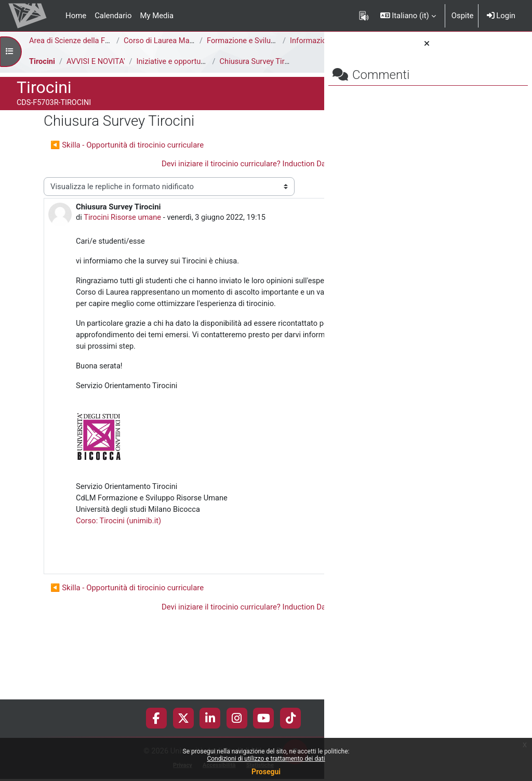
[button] (408, 16)
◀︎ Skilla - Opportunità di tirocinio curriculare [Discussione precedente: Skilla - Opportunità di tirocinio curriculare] (127, 156)
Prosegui (266, 772)
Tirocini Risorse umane (123, 241)
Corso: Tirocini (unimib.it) (119, 582)
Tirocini (42, 73)
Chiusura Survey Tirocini (263, 73)
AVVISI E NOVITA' (97, 73)
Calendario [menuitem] (113, 16)
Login (501, 16)
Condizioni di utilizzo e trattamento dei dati (266, 759)
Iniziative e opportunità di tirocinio (196, 73)
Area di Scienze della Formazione (86, 41)
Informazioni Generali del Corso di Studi (109, 52)
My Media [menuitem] (157, 16)
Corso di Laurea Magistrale (170, 41)
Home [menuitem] (76, 16)
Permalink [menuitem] (250, 619)
